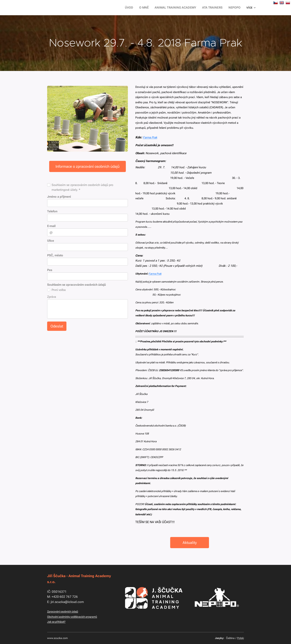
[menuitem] (137, 8)
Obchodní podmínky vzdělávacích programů (72, 617)
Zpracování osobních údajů (63, 611)
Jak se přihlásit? (56, 622)
